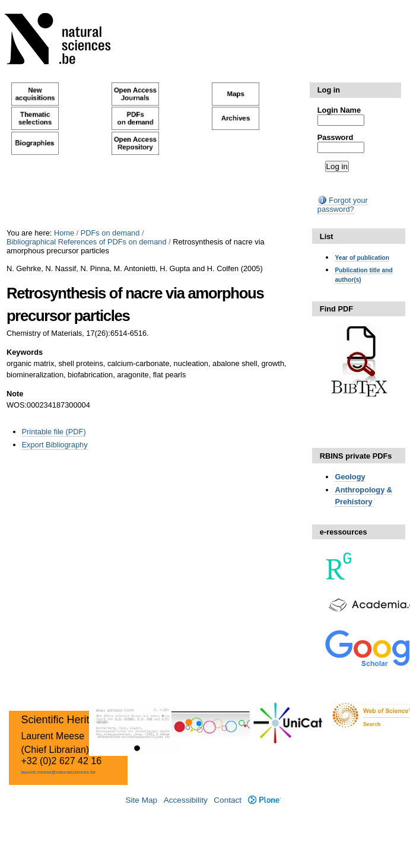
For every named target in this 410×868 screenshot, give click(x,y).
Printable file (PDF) (54, 432)
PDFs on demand (110, 233)
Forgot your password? (343, 205)
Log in (329, 90)
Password (335, 137)
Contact (228, 800)
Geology (350, 477)
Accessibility (186, 800)
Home (64, 233)
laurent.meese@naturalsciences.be (58, 772)
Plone (264, 800)
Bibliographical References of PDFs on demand (87, 242)
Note (15, 394)
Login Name (339, 110)
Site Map (141, 800)
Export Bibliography (55, 445)
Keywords (25, 352)
